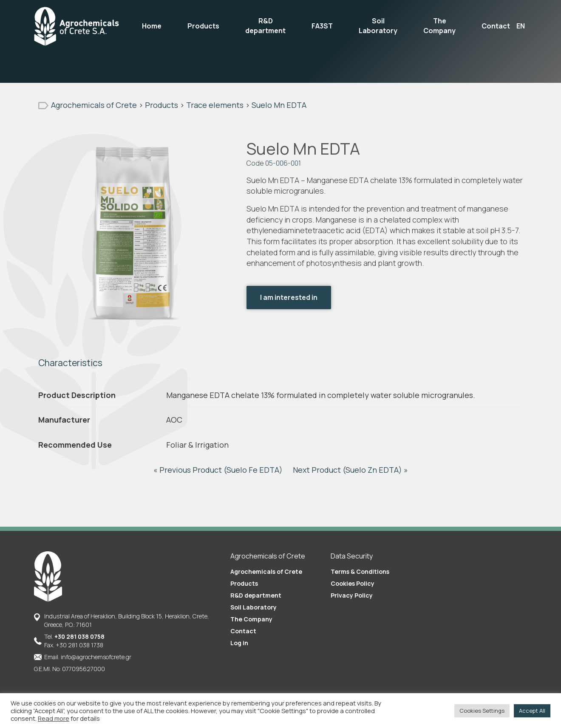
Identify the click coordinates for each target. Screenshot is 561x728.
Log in (239, 643)
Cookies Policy (353, 583)
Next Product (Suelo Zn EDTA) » (350, 470)
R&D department (265, 26)
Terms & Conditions (360, 571)
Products (203, 26)
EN (521, 26)
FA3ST (322, 26)
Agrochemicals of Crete (266, 571)
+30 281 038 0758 (79, 636)
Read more (54, 718)
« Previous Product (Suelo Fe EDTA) (219, 470)
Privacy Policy (352, 595)
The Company (439, 26)
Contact (496, 26)
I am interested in (289, 297)
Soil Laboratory (378, 26)
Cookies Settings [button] (482, 711)
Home (152, 26)
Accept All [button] (532, 711)
